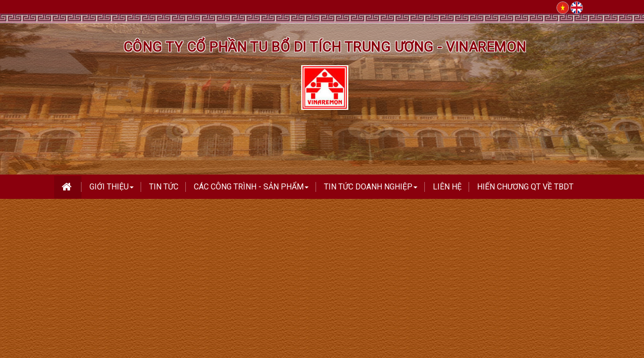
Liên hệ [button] (447, 187)
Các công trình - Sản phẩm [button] (251, 190)
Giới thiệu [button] (112, 190)
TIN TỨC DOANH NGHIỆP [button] (371, 190)
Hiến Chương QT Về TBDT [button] (525, 187)
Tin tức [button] (164, 187)
